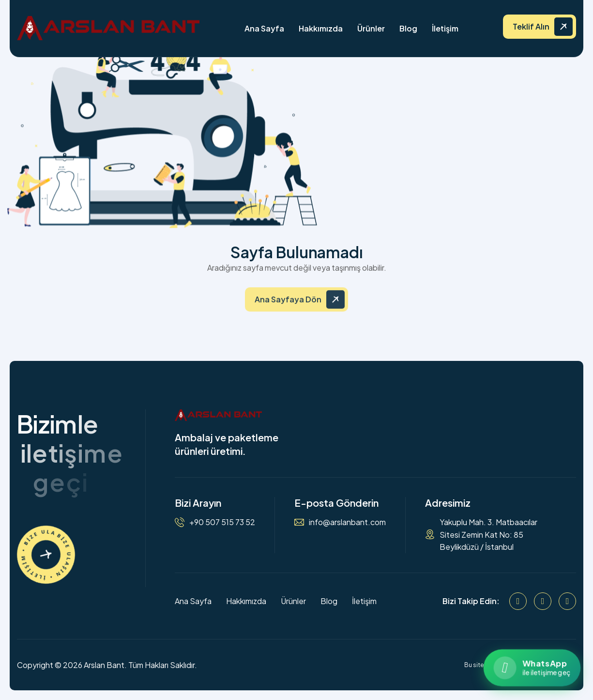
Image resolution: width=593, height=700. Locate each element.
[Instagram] (543, 601)
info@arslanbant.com (347, 522)
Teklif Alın (531, 26)
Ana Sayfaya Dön (288, 305)
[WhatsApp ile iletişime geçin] (532, 668)
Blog (408, 28)
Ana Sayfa (264, 28)
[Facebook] (518, 601)
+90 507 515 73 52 (222, 522)
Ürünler (371, 28)
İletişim (445, 28)
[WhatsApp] (567, 601)
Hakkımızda (321, 28)
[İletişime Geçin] (46, 555)
